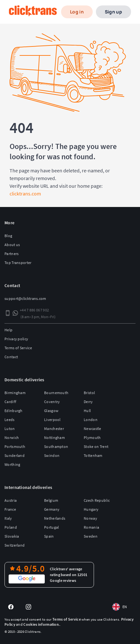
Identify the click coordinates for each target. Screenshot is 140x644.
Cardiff (10, 402)
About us (12, 245)
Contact (11, 357)
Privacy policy (16, 339)
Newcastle (93, 429)
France (10, 509)
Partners (12, 254)
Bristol (89, 393)
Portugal (51, 527)
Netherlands (55, 518)
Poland (11, 527)
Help (8, 330)
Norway (90, 518)
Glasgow (51, 411)
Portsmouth (15, 446)
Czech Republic (97, 500)
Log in (77, 12)
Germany (52, 509)
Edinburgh (14, 411)
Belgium (51, 500)
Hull (87, 411)
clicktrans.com (25, 194)
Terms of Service (18, 348)
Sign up (113, 12)
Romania (91, 527)
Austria (11, 500)
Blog (8, 236)
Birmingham (15, 393)
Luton (10, 429)
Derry (88, 402)
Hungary (91, 509)
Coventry (52, 402)
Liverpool (52, 420)
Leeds (10, 420)
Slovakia (12, 536)
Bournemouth (56, 393)
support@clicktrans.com (25, 298)
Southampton (56, 446)
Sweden (91, 536)
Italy (8, 518)
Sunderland (15, 455)
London (91, 420)
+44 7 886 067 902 (34, 310)
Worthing (12, 464)
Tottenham (93, 455)
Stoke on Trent (96, 446)
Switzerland (15, 545)
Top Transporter (18, 263)
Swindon (52, 455)
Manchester (54, 429)
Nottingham (54, 438)
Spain (49, 536)
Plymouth (92, 438)
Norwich (12, 438)
